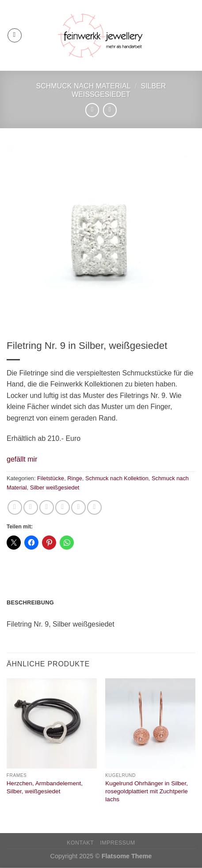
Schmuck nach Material (84, 86)
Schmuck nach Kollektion (117, 478)
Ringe (74, 478)
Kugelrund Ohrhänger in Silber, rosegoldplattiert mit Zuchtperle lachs (147, 791)
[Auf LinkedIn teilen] (94, 507)
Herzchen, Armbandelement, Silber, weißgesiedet (45, 787)
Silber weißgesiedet (55, 488)
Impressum (118, 843)
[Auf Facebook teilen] (31, 507)
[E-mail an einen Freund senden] (63, 507)
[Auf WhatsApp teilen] (15, 507)
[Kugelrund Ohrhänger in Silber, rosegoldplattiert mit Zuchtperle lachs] (150, 723)
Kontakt (80, 843)
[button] (22, 459)
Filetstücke (51, 478)
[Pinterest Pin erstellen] (78, 507)
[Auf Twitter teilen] (47, 507)
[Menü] (15, 35)
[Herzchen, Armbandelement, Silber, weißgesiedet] (52, 723)
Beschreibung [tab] (30, 602)
